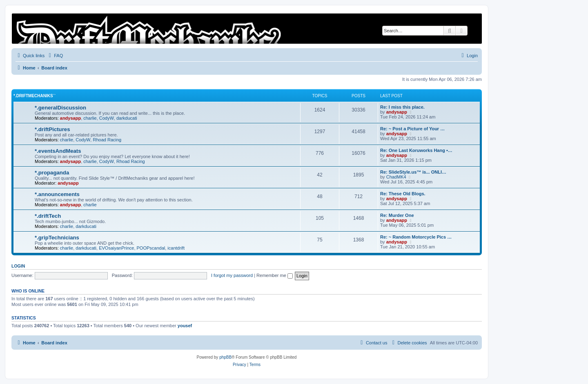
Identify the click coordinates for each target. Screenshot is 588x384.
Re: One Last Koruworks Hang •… (416, 150)
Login (18, 266)
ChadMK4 (396, 177)
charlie (90, 118)
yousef (185, 326)
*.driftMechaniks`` (35, 96)
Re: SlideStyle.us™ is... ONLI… (413, 172)
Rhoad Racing (107, 140)
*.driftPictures (52, 129)
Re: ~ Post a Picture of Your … (412, 129)
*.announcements (57, 194)
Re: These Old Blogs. (403, 194)
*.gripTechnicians (57, 238)
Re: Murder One (397, 215)
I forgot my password (232, 275)
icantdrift (176, 248)
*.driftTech (48, 216)
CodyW (107, 118)
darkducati (127, 118)
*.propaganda (52, 173)
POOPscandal (151, 248)
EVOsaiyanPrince (116, 248)
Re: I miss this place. (402, 107)
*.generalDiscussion (60, 108)
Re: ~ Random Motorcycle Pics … (416, 237)
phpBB (225, 357)
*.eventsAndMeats (58, 151)
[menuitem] (55, 56)
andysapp (70, 118)
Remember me (275, 275)
